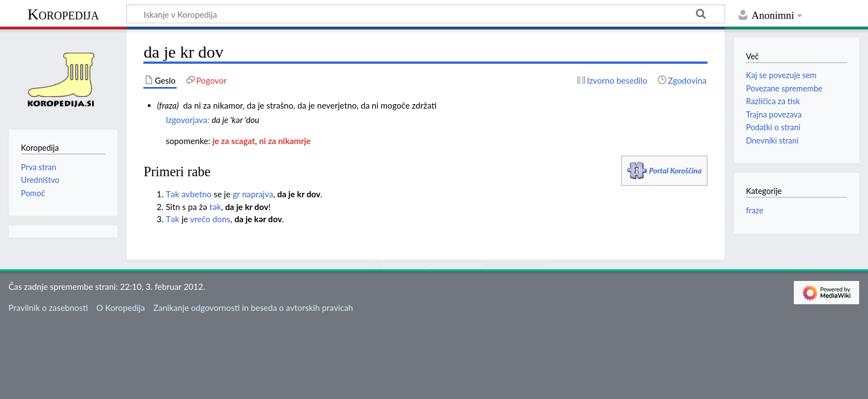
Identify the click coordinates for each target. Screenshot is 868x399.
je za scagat (234, 141)
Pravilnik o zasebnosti (48, 308)
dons (221, 219)
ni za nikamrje (285, 141)
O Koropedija (121, 308)
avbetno (197, 194)
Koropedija (63, 14)
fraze (754, 210)
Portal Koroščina (676, 170)
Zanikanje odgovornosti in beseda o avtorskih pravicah (253, 308)
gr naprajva (253, 194)
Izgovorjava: (187, 120)
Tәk (172, 194)
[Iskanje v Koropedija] (426, 14)
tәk (215, 207)
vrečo (200, 219)
